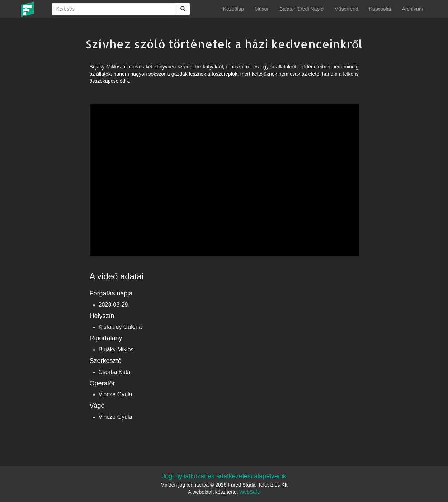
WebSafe (249, 492)
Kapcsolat (380, 9)
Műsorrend (346, 9)
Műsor (262, 9)
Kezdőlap (234, 9)
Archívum (412, 9)
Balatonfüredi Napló (301, 9)
